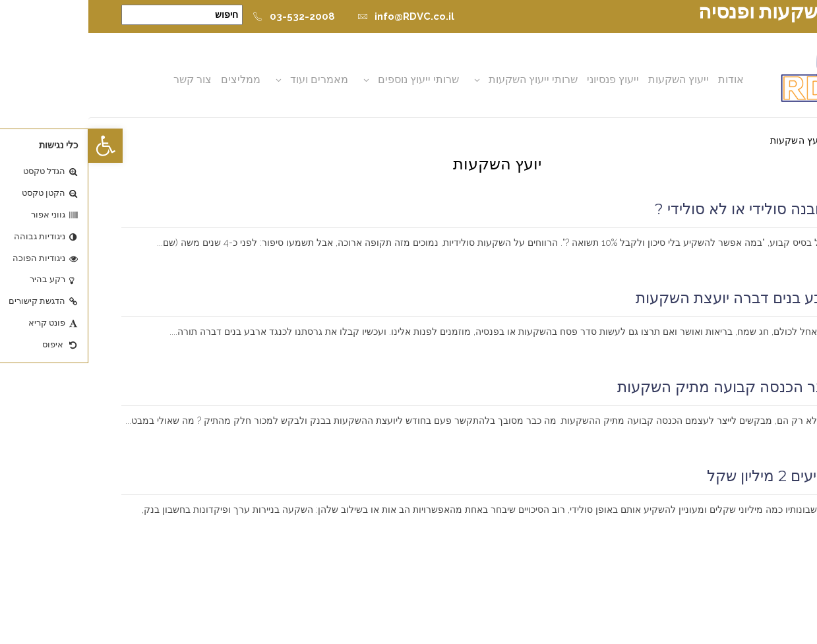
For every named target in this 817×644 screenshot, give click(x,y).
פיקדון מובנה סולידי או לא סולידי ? (676, 209)
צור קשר (105, 79)
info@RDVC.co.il (318, 16)
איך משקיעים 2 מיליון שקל (702, 476)
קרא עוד (766, 259)
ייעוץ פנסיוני (525, 79)
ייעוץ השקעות (591, 79)
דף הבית (767, 140)
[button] (17, 146)
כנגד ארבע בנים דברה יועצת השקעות (666, 298)
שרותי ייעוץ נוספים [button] (331, 79)
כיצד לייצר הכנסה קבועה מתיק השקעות (657, 387)
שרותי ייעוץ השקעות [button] (445, 79)
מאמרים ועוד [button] (231, 79)
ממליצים (153, 79)
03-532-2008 (205, 16)
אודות (643, 79)
